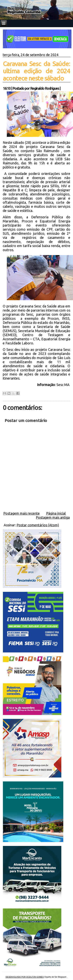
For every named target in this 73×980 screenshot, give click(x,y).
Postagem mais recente (22, 513)
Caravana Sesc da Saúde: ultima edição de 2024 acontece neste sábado (37, 71)
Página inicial (56, 513)
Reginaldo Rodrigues (45, 88)
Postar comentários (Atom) (38, 525)
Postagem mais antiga (53, 517)
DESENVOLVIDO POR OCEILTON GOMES (25, 977)
